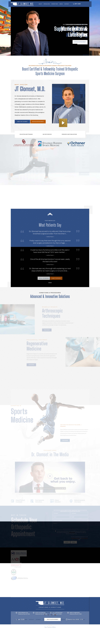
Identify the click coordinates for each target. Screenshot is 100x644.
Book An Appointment (52, 619)
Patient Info (55, 4)
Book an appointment (38, 122)
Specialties (47, 4)
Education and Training (26, 134)
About (40, 4)
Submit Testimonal (52, 261)
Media (61, 4)
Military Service (47, 134)
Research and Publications (69, 134)
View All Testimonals (48, 261)
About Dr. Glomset (22, 122)
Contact (67, 4)
